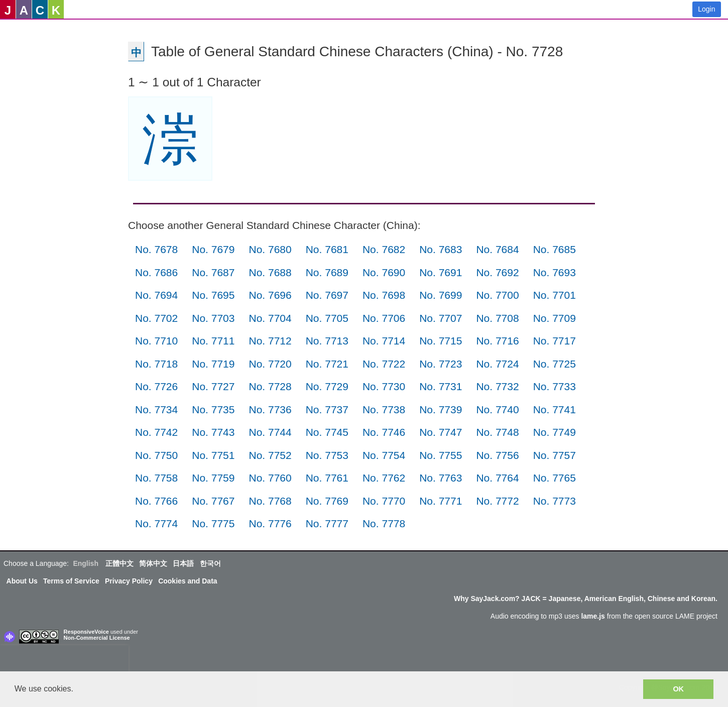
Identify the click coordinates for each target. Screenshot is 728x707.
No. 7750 (156, 455)
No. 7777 (327, 523)
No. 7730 (384, 386)
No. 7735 (213, 409)
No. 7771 (441, 501)
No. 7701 (555, 295)
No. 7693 (555, 272)
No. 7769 (327, 501)
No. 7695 (213, 295)
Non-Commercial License (97, 638)
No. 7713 (327, 341)
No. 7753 (327, 455)
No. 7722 (384, 364)
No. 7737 (327, 409)
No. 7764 (497, 478)
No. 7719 (213, 364)
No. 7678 (156, 249)
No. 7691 (441, 272)
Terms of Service (71, 581)
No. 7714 (384, 341)
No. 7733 (555, 386)
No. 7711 (213, 341)
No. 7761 (327, 478)
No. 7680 (270, 249)
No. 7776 (270, 523)
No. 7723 (441, 364)
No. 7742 (156, 432)
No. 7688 (270, 272)
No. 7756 (497, 455)
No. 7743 (213, 432)
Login (706, 9)
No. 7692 (497, 272)
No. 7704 (270, 318)
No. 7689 (327, 272)
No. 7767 (213, 501)
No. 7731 (441, 386)
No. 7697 (327, 295)
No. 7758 (156, 478)
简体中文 (153, 563)
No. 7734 (156, 409)
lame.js (593, 616)
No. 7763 (441, 478)
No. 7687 (213, 272)
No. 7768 (270, 501)
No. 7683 (441, 249)
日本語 (183, 563)
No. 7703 (213, 318)
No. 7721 (327, 364)
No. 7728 (270, 386)
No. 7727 (213, 386)
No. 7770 (384, 501)
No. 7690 (384, 272)
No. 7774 (156, 523)
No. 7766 (156, 501)
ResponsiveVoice (86, 632)
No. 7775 (213, 523)
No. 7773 (555, 501)
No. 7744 (270, 432)
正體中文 (119, 563)
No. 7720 (270, 364)
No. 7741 (555, 409)
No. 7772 (497, 501)
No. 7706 (384, 318)
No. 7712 (270, 341)
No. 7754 (384, 455)
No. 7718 (156, 364)
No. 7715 (441, 341)
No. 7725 (555, 364)
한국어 (210, 563)
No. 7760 (270, 478)
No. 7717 (555, 341)
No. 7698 (384, 295)
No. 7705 (327, 318)
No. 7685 (555, 249)
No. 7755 (441, 455)
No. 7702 (156, 318)
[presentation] (64, 660)
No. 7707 (441, 318)
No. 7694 (156, 295)
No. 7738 (384, 409)
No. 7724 (497, 364)
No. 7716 (497, 341)
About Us (22, 581)
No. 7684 (497, 249)
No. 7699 (441, 295)
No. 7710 (156, 341)
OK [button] (678, 689)
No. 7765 (555, 478)
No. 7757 (555, 455)
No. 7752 (270, 455)
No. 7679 (213, 249)
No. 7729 (327, 386)
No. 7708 (497, 318)
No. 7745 (327, 432)
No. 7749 (555, 432)
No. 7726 (156, 386)
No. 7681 (327, 249)
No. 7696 (270, 295)
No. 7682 (384, 249)
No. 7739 (441, 409)
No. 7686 (156, 272)
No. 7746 (384, 432)
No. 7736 (270, 409)
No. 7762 (384, 478)
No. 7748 (497, 432)
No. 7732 (497, 386)
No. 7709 (555, 318)
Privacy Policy (129, 581)
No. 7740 (497, 409)
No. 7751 (213, 455)
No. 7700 (497, 295)
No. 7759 (213, 478)
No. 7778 (384, 523)
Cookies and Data (188, 581)
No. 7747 (441, 432)
